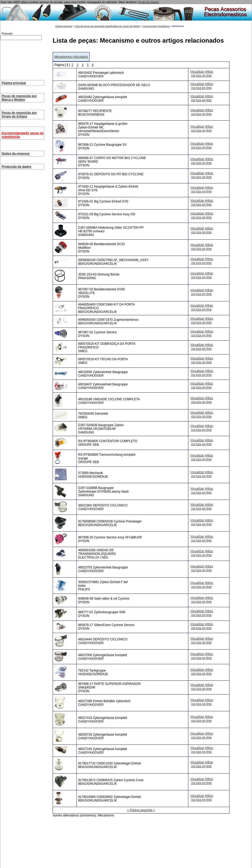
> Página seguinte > (141, 810)
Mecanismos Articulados (71, 57)
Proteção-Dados (149, 2)
